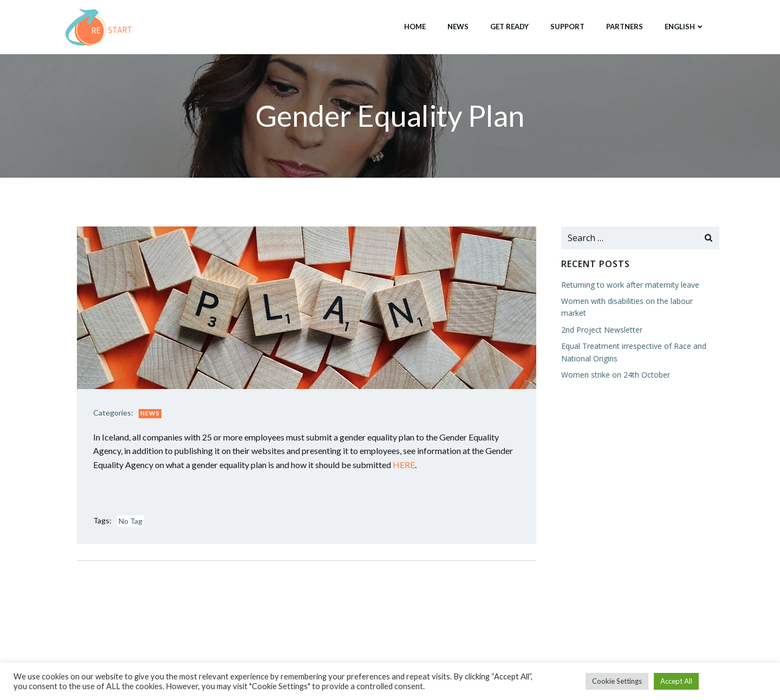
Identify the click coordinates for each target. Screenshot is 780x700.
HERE (404, 465)
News (458, 27)
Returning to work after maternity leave (630, 285)
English (685, 27)
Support (567, 27)
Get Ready (509, 27)
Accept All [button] (676, 681)
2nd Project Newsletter (602, 330)
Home (415, 27)
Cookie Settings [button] (617, 681)
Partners (625, 27)
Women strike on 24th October (616, 375)
